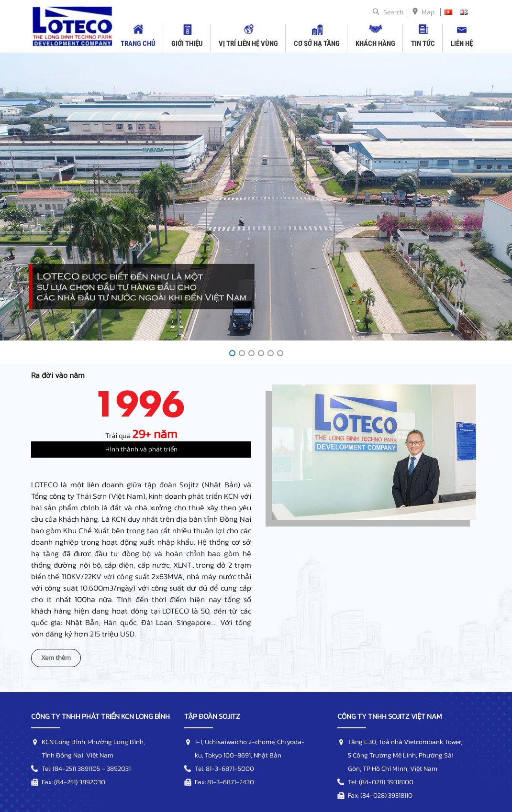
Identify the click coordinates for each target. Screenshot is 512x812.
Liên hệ (462, 44)
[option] (256, 197)
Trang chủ (138, 44)
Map (428, 12)
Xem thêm (56, 658)
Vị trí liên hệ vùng (248, 44)
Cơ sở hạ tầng (317, 44)
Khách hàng (375, 44)
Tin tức (423, 44)
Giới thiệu (187, 44)
